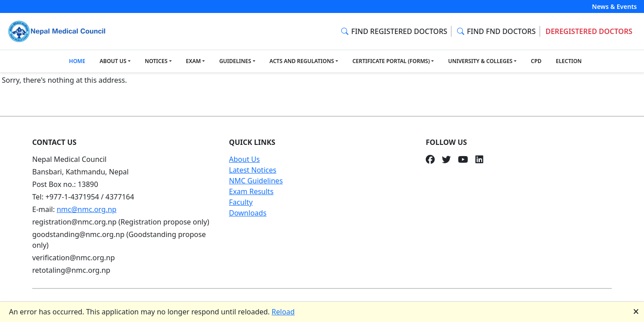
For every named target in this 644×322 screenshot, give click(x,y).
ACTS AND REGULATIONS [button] (302, 61)
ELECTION (569, 61)
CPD (536, 61)
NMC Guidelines (256, 181)
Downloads (248, 213)
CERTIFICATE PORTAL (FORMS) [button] (391, 61)
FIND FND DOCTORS (496, 31)
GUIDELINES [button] (235, 61)
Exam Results (251, 191)
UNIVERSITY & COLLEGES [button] (480, 61)
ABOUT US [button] (113, 61)
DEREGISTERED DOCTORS (589, 31)
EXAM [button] (194, 61)
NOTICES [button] (156, 61)
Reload (283, 312)
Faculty (241, 202)
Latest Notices (253, 170)
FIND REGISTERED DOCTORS (394, 31)
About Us (244, 159)
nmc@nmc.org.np (87, 209)
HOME (77, 61)
